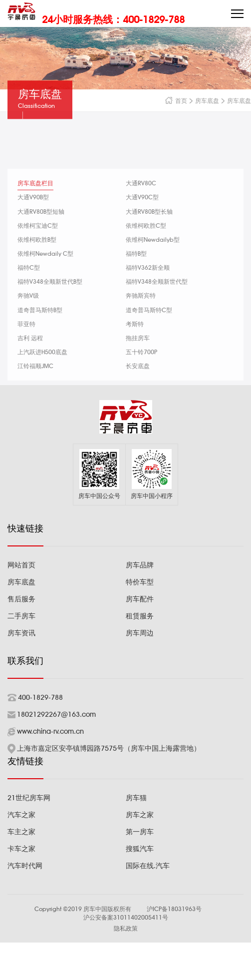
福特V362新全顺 (148, 286)
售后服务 (21, 599)
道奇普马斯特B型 (40, 328)
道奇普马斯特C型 (149, 328)
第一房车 (140, 832)
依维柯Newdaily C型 (45, 272)
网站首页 (21, 565)
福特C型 (29, 286)
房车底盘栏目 (35, 202)
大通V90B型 (33, 216)
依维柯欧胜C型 (146, 244)
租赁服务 (140, 616)
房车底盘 (216, 101)
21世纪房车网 (29, 798)
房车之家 (140, 815)
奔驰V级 (28, 314)
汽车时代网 (25, 866)
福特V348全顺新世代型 (157, 300)
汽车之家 (21, 815)
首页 (190, 101)
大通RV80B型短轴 (41, 230)
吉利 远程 (30, 357)
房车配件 (140, 599)
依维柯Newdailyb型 (153, 258)
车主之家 (21, 832)
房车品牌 (140, 565)
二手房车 (21, 616)
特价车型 (140, 582)
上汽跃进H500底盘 (42, 371)
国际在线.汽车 (148, 866)
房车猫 (136, 798)
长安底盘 (138, 385)
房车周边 (140, 633)
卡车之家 (21, 849)
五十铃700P (141, 371)
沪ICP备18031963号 (174, 909)
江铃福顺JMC (35, 385)
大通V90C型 (142, 216)
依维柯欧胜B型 (37, 258)
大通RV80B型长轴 (149, 230)
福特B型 (136, 272)
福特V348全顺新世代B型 (50, 300)
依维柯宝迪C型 (38, 244)
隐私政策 (126, 928)
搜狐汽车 (140, 849)
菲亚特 (26, 342)
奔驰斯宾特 (141, 314)
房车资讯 (21, 633)
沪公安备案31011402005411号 (126, 917)
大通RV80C (141, 202)
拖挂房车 (138, 357)
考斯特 (135, 342)
